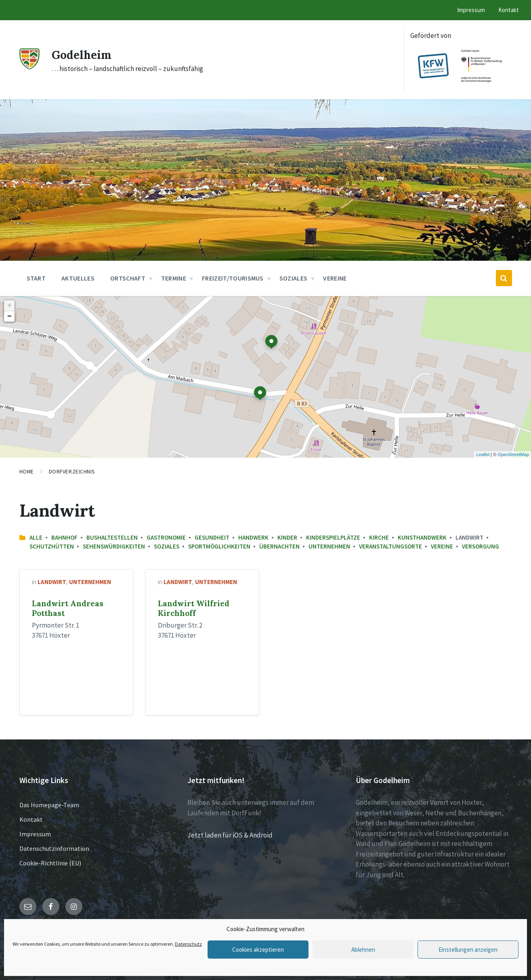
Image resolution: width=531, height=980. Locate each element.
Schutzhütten (52, 546)
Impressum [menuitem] (471, 10)
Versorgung (481, 546)
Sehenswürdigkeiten (114, 546)
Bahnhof (64, 537)
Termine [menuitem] (174, 278)
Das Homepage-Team (49, 805)
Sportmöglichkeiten (219, 546)
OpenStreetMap (513, 454)
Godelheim (83, 54)
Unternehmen (329, 546)
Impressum (35, 834)
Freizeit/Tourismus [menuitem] (233, 278)
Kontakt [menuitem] (509, 10)
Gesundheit (212, 537)
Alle (36, 537)
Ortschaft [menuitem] (128, 278)
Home (27, 471)
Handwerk (253, 537)
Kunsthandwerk (422, 537)
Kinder (287, 537)
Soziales (167, 546)
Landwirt (52, 582)
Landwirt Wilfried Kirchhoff (194, 608)
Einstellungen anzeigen (468, 950)
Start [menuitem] (36, 278)
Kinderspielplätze (333, 537)
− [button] (9, 316)
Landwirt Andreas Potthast (68, 608)
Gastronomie (166, 537)
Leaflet (483, 454)
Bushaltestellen (112, 537)
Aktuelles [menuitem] (78, 278)
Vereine (442, 546)
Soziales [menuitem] (294, 278)
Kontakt (31, 819)
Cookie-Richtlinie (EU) (50, 863)
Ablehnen (363, 950)
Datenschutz (188, 944)
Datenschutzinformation (54, 848)
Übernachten (279, 546)
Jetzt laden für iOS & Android (230, 835)
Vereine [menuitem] (335, 278)
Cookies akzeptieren (258, 950)
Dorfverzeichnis (72, 471)
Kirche (379, 537)
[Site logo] (29, 67)
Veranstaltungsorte (390, 546)
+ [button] (9, 306)
